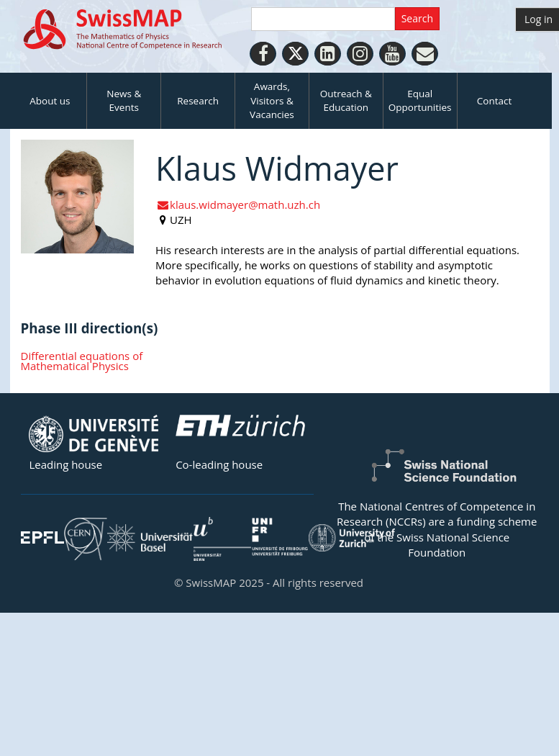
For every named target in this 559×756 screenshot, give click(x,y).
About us (50, 101)
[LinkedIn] (328, 54)
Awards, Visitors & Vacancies (272, 100)
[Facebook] (263, 54)
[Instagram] (360, 54)
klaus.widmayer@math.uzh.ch (238, 204)
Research (198, 101)
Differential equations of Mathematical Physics (82, 361)
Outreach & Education (346, 100)
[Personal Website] (425, 54)
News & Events (124, 100)
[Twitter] (295, 54)
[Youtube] (392, 54)
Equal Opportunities (420, 100)
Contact (495, 101)
